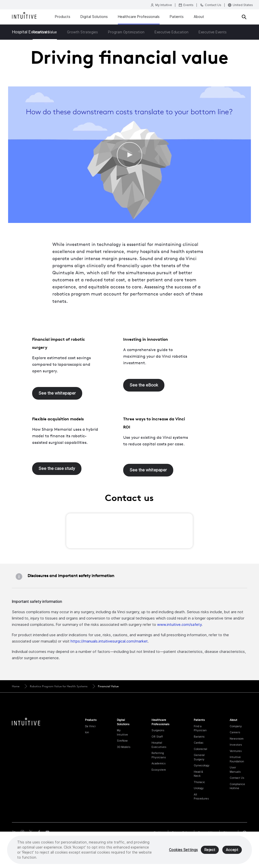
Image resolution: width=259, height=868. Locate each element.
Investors (236, 745)
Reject (210, 850)
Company (236, 726)
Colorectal (200, 749)
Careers (235, 732)
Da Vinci (90, 726)
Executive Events (213, 32)
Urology (199, 788)
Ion (87, 732)
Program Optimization (126, 32)
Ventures (236, 751)
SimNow (122, 741)
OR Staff (157, 737)
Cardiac (199, 743)
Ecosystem (159, 770)
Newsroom (237, 739)
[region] (129, 850)
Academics (159, 763)
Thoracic (199, 782)
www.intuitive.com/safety (179, 624)
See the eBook (144, 385)
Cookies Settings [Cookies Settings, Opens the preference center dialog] (183, 850)
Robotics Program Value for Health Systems (59, 686)
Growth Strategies (82, 32)
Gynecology (202, 765)
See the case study (57, 469)
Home (16, 686)
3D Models (124, 747)
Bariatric (199, 737)
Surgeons (158, 730)
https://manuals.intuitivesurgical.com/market (109, 641)
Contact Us (237, 778)
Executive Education (171, 32)
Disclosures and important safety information (71, 576)
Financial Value (108, 686)
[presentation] (112, 532)
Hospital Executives (31, 32)
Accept (232, 850)
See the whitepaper (57, 393)
